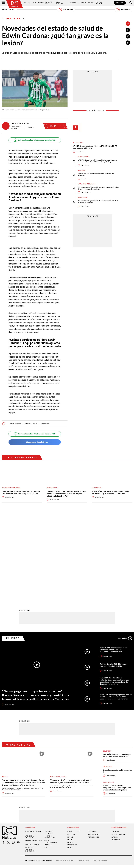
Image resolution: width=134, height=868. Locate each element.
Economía (72, 3)
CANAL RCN (120, 3)
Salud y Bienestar (59, 3)
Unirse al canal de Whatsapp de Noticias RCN (35, 140)
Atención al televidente (30, 751)
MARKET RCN (116, 754)
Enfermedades (109, 697)
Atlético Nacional (31, 424)
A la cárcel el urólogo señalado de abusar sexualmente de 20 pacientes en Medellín (98, 202)
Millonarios (78, 143)
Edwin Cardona (15, 424)
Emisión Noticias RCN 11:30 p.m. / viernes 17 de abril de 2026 (113, 579)
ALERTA (70, 756)
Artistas (5, 691)
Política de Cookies (83, 775)
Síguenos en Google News (35, 442)
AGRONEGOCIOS (93, 751)
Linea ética (48, 759)
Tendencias (82, 3)
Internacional (38, 3)
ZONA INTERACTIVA (118, 748)
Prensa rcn (29, 762)
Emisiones (9, 10)
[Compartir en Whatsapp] (128, 43)
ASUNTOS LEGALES (94, 748)
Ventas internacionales (50, 755)
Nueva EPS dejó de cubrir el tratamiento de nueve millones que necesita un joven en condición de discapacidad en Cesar (114, 595)
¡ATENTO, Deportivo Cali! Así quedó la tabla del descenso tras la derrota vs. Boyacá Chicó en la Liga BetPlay (97, 161)
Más (125, 552)
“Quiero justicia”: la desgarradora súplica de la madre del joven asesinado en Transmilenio (113, 564)
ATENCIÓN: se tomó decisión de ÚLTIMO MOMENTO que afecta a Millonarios (95, 147)
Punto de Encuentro (99, 3)
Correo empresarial (33, 759)
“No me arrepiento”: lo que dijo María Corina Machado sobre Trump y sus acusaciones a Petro (98, 188)
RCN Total (71, 748)
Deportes (13, 19)
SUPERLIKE (115, 751)
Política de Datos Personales (65, 775)
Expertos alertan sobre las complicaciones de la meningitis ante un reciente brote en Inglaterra (117, 702)
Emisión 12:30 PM (66, 10)
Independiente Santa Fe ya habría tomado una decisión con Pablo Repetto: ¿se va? (21, 492)
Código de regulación (34, 755)
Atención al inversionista (30, 765)
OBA (46, 762)
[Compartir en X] (128, 36)
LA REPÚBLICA (93, 746)
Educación (107, 665)
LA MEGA (70, 762)
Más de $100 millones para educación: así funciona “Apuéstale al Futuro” (117, 669)
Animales (81, 170)
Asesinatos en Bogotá (58, 691)
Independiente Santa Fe (11, 488)
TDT (79, 746)
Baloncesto (108, 681)
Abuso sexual (83, 198)
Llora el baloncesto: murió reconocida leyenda (118, 685)
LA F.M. (70, 754)
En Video (13, 552)
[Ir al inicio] (15, 4)
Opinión (91, 3)
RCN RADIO (71, 751)
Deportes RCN (49, 3)
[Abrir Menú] (4, 3)
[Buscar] (131, 3)
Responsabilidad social (34, 746)
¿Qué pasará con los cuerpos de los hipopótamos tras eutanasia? (96, 174)
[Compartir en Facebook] (128, 30)
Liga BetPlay (45, 424)
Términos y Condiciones (100, 775)
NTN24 (70, 746)
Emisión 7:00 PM (123, 10)
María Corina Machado (87, 184)
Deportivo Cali (84, 157)
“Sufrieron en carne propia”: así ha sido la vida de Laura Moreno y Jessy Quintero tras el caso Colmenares (116, 611)
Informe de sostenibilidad (49, 751)
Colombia (28, 3)
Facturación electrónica (49, 747)
